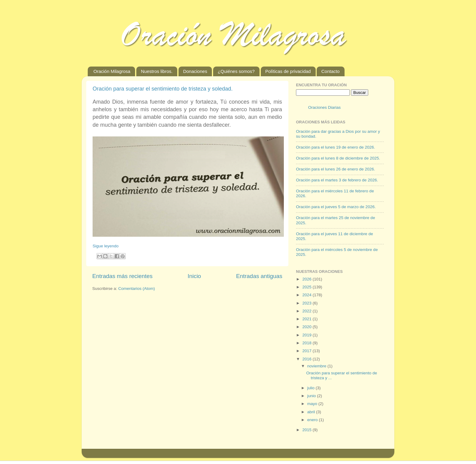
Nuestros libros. (157, 71)
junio (312, 396)
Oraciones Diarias (324, 107)
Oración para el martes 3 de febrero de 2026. (337, 180)
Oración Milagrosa (112, 71)
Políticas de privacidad (288, 71)
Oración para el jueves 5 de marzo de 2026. (336, 207)
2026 (308, 279)
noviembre (317, 366)
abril (312, 412)
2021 (308, 319)
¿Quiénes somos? (236, 71)
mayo (313, 404)
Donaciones (195, 71)
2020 (308, 327)
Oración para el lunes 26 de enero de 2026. (335, 169)
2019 (308, 335)
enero (313, 420)
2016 (308, 359)
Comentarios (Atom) (137, 289)
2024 (308, 295)
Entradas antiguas (259, 276)
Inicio (194, 276)
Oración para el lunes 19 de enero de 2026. (335, 147)
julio (311, 388)
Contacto (330, 71)
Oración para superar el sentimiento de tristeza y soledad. (163, 89)
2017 (308, 351)
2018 (308, 343)
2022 (308, 311)
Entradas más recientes (122, 276)
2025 (308, 287)
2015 (308, 430)
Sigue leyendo (106, 246)
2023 (308, 303)
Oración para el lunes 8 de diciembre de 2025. (338, 158)
